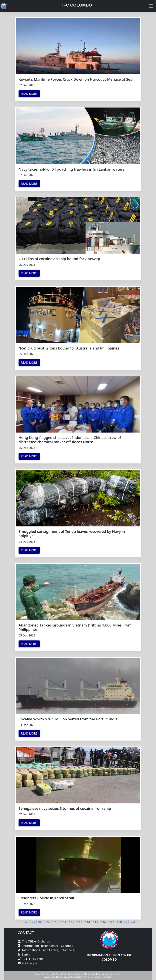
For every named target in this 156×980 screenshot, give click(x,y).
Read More (29, 94)
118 (119, 922)
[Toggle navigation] (151, 6)
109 (48, 922)
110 (56, 922)
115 (95, 922)
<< (33, 922)
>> (126, 922)
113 (80, 922)
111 (64, 922)
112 (72, 922)
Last (132, 922)
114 (88, 922)
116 (103, 922)
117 (111, 922)
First (27, 922)
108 (40, 922)
